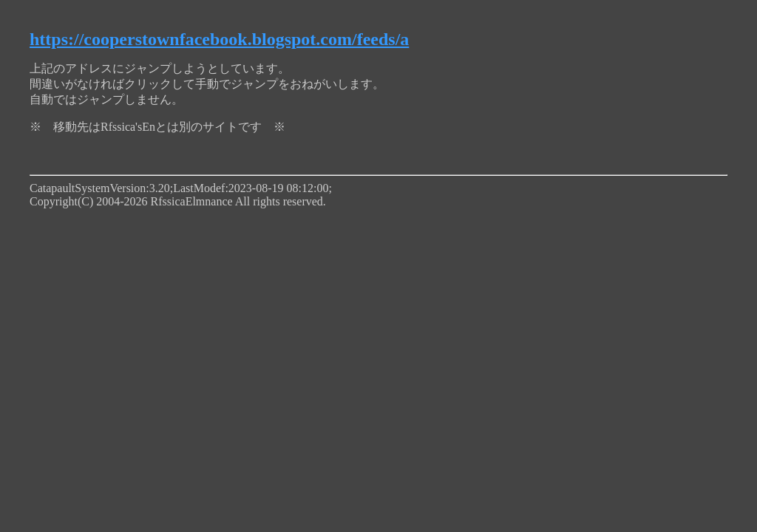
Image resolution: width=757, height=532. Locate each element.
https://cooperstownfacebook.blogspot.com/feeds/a (219, 39)
